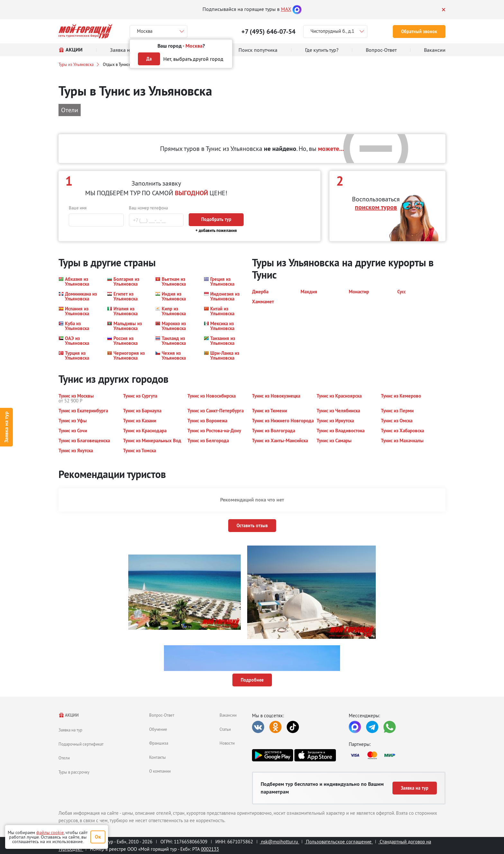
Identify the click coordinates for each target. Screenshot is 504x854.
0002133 (210, 849)
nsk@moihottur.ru (279, 842)
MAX (286, 9)
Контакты (157, 757)
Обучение (158, 729)
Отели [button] (70, 110)
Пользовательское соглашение (339, 842)
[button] (79, 281)
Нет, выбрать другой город (193, 59)
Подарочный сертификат (81, 744)
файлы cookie (50, 832)
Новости (227, 743)
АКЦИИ (69, 715)
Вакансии (228, 715)
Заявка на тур (6, 427)
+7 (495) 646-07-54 (268, 32)
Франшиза (159, 743)
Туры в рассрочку (74, 772)
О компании (160, 771)
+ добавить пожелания (216, 230)
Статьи (225, 729)
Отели (64, 758)
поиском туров (376, 207)
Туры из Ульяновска (76, 64)
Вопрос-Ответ (162, 715)
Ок (98, 837)
